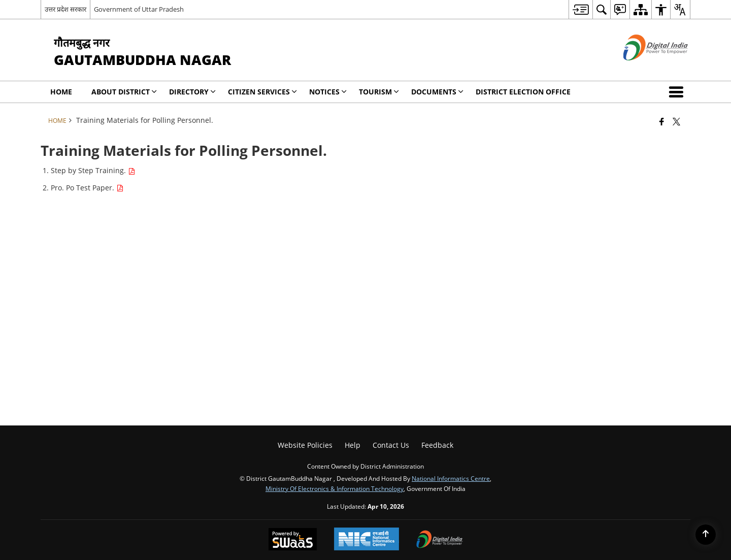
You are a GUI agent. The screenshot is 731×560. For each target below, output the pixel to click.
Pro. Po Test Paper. (87, 188)
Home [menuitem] (61, 92)
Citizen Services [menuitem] (262, 92)
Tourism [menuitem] (379, 92)
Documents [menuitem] (437, 92)
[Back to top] (706, 535)
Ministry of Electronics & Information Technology (335, 488)
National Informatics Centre (451, 478)
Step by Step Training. (93, 170)
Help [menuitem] (353, 445)
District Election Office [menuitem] (523, 92)
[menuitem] (580, 9)
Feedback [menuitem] (437, 445)
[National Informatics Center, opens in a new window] (367, 540)
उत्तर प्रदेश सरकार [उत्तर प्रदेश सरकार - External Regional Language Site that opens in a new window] (65, 9)
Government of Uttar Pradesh (139, 9)
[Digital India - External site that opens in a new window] (643, 69)
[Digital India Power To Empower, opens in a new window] (440, 540)
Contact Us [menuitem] (391, 445)
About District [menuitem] (124, 92)
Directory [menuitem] (192, 92)
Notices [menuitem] (328, 92)
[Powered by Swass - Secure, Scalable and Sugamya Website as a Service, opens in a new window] (293, 540)
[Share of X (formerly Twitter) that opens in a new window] (676, 121)
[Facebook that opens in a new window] (662, 121)
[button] (678, 92)
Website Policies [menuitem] (305, 445)
